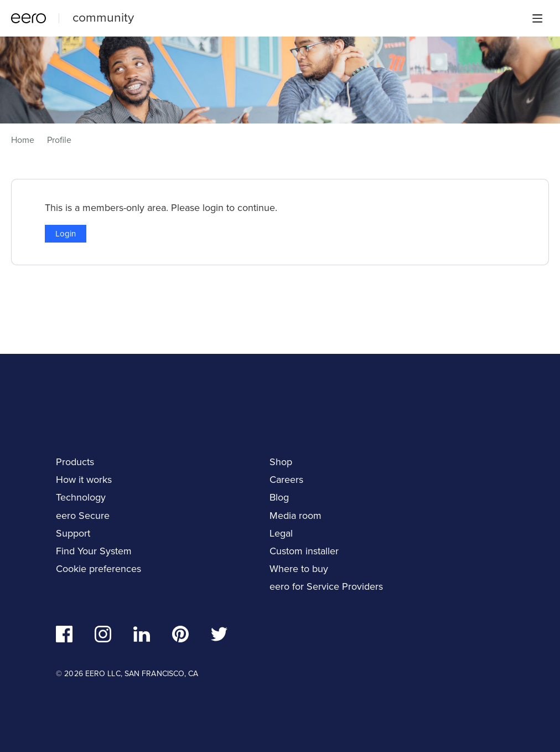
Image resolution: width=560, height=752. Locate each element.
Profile (59, 140)
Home (23, 140)
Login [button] (66, 234)
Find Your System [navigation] (94, 551)
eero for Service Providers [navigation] (326, 586)
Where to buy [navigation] (299, 569)
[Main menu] (537, 18)
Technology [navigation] (81, 497)
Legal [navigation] (281, 533)
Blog (279, 497)
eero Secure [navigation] (83, 516)
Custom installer (304, 551)
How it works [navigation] (84, 480)
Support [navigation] (73, 533)
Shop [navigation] (281, 462)
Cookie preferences (98, 569)
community (103, 17)
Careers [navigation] (286, 480)
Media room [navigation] (295, 516)
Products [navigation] (75, 462)
